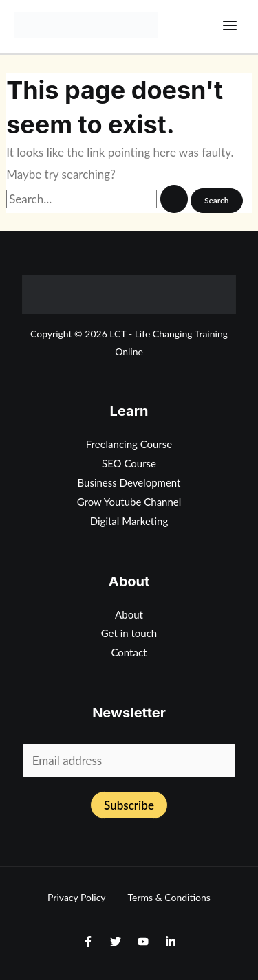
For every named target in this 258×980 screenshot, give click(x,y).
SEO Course (129, 463)
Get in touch (129, 633)
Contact (129, 652)
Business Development (129, 482)
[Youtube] (143, 942)
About (129, 614)
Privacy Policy (76, 897)
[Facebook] (88, 942)
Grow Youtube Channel (129, 502)
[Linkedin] (171, 942)
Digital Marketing (129, 521)
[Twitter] (116, 942)
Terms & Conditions (169, 897)
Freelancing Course (129, 444)
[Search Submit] (174, 199)
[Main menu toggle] (230, 25)
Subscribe (129, 805)
